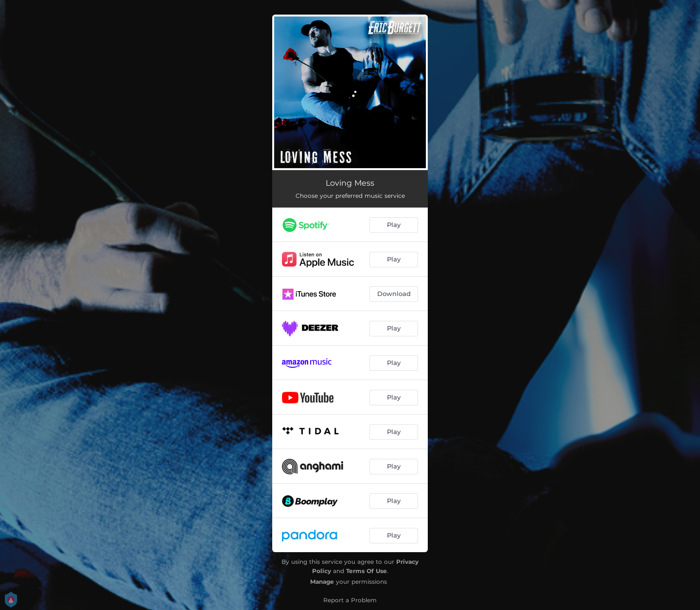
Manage (322, 582)
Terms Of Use (367, 571)
